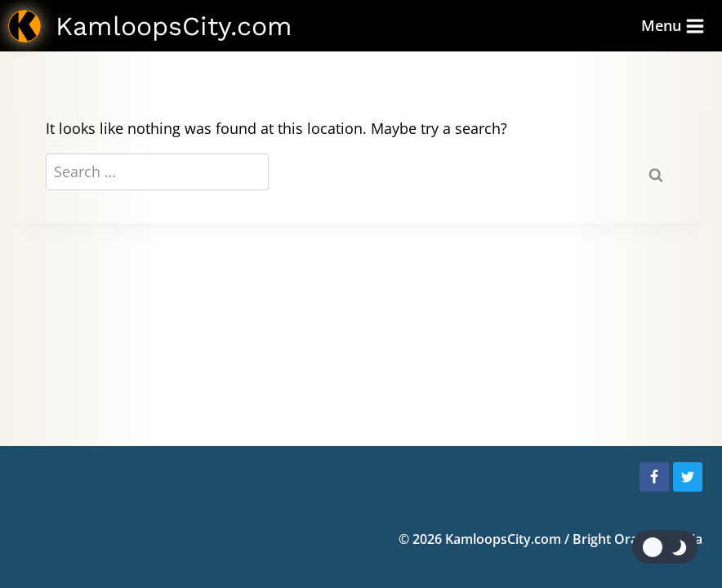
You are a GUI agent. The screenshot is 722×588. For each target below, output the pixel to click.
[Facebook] (654, 477)
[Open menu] (673, 26)
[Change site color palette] (665, 547)
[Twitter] (688, 477)
